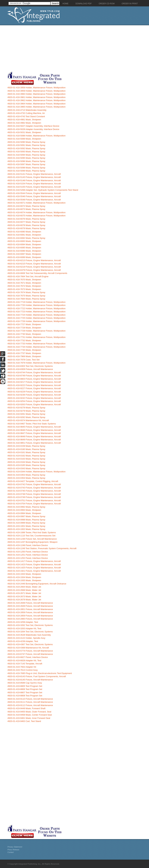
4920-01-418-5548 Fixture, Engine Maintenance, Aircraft (34, 200)
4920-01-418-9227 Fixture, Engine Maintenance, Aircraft (34, 388)
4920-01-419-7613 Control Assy (23, 670)
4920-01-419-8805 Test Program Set (25, 686)
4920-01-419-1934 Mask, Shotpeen (24, 577)
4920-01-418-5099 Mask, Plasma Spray (26, 171)
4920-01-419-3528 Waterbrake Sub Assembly (29, 635)
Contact (11, 852)
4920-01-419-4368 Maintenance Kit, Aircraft (28, 648)
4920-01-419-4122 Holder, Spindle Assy (26, 638)
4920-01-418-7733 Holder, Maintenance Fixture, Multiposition (36, 344)
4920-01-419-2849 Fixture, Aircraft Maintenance (30, 606)
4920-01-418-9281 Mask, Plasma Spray (26, 414)
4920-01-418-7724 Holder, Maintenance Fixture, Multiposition (36, 315)
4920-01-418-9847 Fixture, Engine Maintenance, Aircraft (34, 433)
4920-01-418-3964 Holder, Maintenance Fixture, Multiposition (36, 104)
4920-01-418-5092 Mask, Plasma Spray (26, 148)
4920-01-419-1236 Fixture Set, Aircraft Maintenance (32, 539)
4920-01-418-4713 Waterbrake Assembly (27, 110)
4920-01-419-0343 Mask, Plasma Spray (26, 468)
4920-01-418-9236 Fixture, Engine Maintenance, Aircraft (34, 395)
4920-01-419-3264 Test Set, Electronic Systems (30, 632)
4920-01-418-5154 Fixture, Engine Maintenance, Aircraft (34, 184)
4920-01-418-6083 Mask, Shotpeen (24, 241)
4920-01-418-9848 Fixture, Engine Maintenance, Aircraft (34, 436)
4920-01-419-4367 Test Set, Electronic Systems (30, 644)
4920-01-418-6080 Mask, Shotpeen (24, 232)
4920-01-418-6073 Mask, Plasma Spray (26, 209)
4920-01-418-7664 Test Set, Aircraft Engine (28, 276)
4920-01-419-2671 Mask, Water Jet (24, 593)
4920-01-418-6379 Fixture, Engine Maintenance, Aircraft (34, 270)
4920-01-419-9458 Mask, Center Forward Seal (30, 715)
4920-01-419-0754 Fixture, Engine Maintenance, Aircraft (34, 504)
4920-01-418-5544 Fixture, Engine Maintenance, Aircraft (34, 193)
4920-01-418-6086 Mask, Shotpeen (24, 251)
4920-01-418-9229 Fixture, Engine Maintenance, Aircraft (34, 392)
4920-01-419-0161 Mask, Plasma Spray (26, 452)
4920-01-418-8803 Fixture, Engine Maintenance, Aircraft (34, 379)
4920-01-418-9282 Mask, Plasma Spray (26, 417)
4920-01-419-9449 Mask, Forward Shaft (26, 708)
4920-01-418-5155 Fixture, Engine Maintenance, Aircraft (34, 187)
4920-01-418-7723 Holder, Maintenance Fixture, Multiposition (36, 312)
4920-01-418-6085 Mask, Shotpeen (24, 248)
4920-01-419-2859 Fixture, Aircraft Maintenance (30, 616)
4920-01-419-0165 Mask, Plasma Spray (26, 465)
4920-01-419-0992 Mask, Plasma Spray (26, 507)
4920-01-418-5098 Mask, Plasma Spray (26, 168)
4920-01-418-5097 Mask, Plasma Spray (26, 164)
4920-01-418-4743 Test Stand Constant (26, 116)
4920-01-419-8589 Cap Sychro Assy (25, 683)
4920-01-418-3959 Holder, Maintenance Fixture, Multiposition (36, 91)
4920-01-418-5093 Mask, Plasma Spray (26, 152)
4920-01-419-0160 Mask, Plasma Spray (26, 449)
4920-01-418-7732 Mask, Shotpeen (24, 340)
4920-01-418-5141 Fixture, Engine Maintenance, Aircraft (34, 174)
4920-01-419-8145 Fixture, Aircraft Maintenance (30, 680)
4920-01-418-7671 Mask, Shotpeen (24, 283)
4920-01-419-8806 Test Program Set (25, 689)
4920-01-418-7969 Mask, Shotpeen (24, 356)
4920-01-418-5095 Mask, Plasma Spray (26, 158)
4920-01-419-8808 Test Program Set (25, 696)
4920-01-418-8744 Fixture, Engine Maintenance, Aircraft (34, 372)
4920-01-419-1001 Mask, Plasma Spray (26, 526)
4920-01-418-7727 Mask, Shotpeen (24, 324)
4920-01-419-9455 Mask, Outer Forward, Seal (29, 712)
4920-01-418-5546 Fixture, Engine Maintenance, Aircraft (34, 196)
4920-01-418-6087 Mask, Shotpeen (24, 254)
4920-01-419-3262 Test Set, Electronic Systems (30, 625)
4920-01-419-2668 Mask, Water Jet (24, 590)
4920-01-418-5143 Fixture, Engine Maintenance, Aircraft (34, 177)
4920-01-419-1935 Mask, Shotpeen (24, 580)
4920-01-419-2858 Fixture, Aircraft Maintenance (30, 612)
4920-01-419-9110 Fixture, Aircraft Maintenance (30, 699)
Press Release (13, 850)
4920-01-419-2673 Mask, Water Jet (24, 596)
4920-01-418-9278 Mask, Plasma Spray (26, 408)
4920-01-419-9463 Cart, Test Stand (24, 721)
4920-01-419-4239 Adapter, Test (23, 641)
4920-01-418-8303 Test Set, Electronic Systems (30, 366)
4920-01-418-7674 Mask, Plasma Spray (26, 292)
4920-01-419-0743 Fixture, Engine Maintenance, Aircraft (34, 488)
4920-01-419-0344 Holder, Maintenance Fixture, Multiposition (36, 472)
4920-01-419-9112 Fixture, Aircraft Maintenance (30, 705)
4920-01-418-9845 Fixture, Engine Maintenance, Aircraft (34, 427)
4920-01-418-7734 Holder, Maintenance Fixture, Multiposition (36, 347)
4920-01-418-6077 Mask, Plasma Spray (26, 222)
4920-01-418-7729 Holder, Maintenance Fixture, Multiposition (36, 331)
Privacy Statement (15, 847)
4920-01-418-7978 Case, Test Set (23, 360)
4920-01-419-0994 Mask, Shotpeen (24, 513)
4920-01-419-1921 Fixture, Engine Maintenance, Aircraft (34, 571)
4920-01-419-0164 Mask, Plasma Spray (26, 462)
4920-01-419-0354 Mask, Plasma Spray (26, 478)
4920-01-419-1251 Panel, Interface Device (28, 555)
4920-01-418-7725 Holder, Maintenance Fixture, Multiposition (36, 318)
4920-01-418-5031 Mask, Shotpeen (24, 132)
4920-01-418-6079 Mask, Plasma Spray (26, 228)
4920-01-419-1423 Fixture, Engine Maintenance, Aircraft (34, 564)
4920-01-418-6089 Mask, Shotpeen (24, 257)
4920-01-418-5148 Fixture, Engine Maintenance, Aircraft (34, 180)
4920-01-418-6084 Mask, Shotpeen (24, 244)
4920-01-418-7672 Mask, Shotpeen (24, 286)
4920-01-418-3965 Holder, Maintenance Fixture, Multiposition (36, 107)
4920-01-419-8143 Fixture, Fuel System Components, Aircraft (37, 676)
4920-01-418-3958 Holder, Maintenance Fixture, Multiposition (36, 88)
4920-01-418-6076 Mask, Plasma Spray (26, 219)
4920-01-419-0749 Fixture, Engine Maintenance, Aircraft (34, 497)
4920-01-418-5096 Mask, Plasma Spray (26, 161)
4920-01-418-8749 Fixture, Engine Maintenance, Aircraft (34, 376)
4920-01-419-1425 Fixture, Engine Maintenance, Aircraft (34, 568)
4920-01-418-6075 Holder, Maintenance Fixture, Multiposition (36, 216)
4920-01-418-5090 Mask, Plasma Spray (26, 142)
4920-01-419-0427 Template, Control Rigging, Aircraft (33, 481)
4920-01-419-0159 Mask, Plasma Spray (26, 446)
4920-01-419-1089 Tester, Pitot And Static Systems (32, 532)
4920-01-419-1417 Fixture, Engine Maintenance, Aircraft (34, 561)
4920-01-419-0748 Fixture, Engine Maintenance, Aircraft (34, 494)
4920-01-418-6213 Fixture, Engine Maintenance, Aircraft (34, 260)
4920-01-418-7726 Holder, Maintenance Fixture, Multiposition (36, 321)
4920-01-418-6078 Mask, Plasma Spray (26, 225)
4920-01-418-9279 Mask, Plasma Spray (26, 411)
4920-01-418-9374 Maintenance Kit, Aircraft (28, 420)
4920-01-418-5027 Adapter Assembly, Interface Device (33, 126)
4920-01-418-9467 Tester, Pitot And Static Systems (32, 424)
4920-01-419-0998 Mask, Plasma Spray (26, 520)
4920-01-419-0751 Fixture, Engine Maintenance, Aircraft (34, 500)
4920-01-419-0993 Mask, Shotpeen (24, 510)
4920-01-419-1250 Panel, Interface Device (28, 552)
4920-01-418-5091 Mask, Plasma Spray (26, 145)
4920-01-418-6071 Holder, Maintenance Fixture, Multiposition (36, 203)
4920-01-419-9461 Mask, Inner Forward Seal (29, 718)
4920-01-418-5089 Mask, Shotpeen (24, 139)
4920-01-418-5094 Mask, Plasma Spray (26, 155)
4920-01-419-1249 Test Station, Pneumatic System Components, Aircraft (42, 548)
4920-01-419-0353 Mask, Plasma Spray (26, 475)
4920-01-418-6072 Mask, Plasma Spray (26, 206)
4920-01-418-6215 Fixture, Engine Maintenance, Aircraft (34, 264)
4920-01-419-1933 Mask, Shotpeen (24, 574)
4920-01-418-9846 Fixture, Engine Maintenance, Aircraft (34, 430)
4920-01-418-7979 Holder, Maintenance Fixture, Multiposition (36, 363)
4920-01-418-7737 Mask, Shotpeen (24, 353)
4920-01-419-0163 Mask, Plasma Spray (26, 459)
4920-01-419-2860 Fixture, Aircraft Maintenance (30, 619)
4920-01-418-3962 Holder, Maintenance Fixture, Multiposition (36, 100)
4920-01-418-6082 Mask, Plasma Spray (26, 238)
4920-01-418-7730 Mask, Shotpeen (24, 334)
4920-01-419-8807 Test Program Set (25, 692)
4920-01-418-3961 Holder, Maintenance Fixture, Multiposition (36, 97)
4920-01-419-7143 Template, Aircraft (25, 664)
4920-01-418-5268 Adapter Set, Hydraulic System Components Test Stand (43, 190)
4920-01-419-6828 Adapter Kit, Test (24, 660)
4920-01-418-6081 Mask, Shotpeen (24, 235)
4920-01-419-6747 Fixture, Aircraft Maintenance (30, 654)
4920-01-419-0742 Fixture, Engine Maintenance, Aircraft (34, 484)
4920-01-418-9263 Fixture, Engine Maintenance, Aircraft (34, 404)
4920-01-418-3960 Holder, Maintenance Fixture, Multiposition (36, 94)
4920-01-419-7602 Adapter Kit (22, 667)
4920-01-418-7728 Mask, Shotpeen (24, 328)
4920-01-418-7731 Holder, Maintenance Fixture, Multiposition (36, 337)
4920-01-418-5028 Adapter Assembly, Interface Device (33, 129)
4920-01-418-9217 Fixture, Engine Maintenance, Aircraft (34, 382)
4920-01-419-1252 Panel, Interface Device (28, 558)
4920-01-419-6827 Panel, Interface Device (28, 657)
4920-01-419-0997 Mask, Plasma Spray (26, 516)
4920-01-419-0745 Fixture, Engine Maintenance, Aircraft (34, 491)
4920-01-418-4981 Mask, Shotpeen (24, 120)
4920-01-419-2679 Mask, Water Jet (24, 600)
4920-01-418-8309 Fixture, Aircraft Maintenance (30, 369)
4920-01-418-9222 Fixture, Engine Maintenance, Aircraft (34, 385)
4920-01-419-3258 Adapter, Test (23, 622)
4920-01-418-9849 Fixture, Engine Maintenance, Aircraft (34, 440)
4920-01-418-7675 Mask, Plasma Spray (26, 296)
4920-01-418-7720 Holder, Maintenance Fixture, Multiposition (36, 305)
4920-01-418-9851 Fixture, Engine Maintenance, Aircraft (34, 443)
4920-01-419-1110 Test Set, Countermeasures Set (31, 536)
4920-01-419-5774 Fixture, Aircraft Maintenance (30, 651)
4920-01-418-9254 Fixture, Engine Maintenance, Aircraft (34, 401)
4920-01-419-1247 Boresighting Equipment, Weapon (32, 542)
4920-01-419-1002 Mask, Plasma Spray (26, 529)
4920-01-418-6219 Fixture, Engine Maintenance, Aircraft (34, 267)
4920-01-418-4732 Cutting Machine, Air (26, 113)
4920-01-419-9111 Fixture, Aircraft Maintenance (30, 702)
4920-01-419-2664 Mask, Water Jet (24, 587)
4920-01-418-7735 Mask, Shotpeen (24, 350)
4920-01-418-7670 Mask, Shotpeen (24, 280)
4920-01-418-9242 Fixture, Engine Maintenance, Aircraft (34, 398)
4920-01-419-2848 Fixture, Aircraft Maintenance (30, 603)
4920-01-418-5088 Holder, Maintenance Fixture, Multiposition (36, 136)
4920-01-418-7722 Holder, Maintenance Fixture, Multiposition (36, 308)
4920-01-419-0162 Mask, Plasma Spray (26, 456)
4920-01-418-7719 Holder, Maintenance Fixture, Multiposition (36, 302)
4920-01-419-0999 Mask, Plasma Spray (26, 523)
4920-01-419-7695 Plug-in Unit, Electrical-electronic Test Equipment (40, 673)
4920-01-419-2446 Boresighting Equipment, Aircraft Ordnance (37, 584)
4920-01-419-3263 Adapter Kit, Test (24, 628)
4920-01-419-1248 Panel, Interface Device (28, 545)
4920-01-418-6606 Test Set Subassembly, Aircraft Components (37, 273)
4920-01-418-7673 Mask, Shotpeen (24, 289)
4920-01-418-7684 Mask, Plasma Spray (26, 299)
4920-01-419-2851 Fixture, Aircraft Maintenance (30, 609)
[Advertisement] (77, 48)
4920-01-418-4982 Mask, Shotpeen (24, 123)
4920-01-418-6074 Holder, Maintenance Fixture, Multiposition (36, 212)
